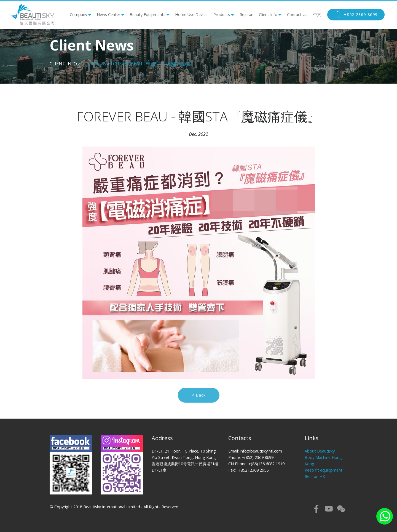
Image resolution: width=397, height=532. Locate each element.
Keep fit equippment (324, 470)
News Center (108, 14)
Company (78, 14)
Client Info (268, 14)
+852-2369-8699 (356, 15)
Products (222, 14)
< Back (199, 399)
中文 (317, 14)
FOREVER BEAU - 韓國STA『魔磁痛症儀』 (152, 64)
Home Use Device (191, 14)
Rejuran (246, 14)
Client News (94, 64)
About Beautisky (320, 451)
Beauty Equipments (147, 14)
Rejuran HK (315, 476)
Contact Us (297, 14)
